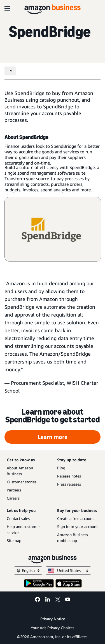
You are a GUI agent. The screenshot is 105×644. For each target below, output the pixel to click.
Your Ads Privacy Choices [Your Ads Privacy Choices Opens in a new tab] (53, 628)
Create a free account (75, 518)
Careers (13, 498)
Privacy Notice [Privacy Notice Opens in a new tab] (53, 619)
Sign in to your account (77, 527)
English (28, 570)
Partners (14, 490)
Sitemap (14, 540)
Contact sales (18, 518)
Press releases (69, 484)
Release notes (69, 476)
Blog (61, 468)
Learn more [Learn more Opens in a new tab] (53, 437)
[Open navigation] (7, 8)
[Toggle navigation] (10, 71)
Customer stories (22, 482)
